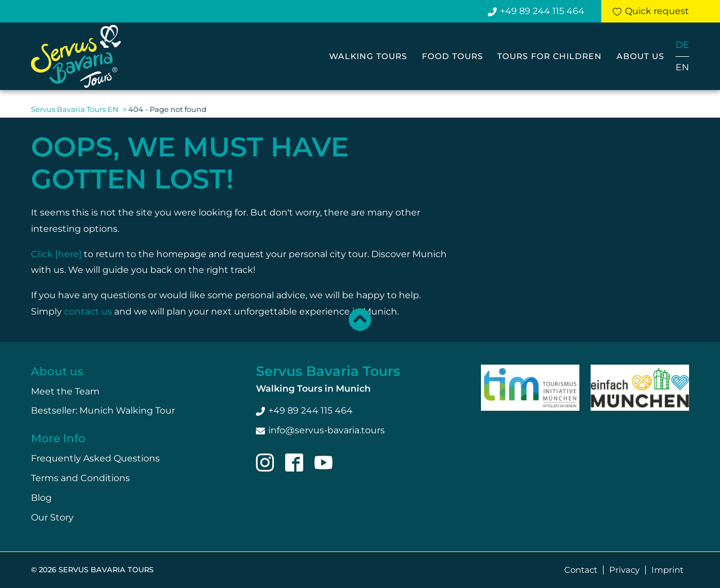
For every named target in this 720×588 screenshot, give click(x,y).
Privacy (624, 570)
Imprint (667, 570)
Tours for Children (550, 56)
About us (640, 56)
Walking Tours (368, 56)
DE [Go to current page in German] (682, 45)
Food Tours (453, 56)
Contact (581, 570)
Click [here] (56, 254)
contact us (88, 311)
